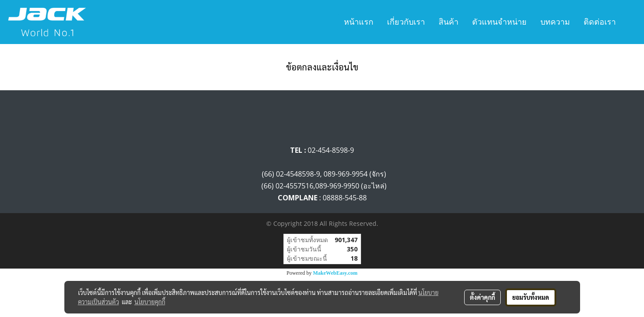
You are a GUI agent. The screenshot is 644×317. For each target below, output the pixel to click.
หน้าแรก (359, 22)
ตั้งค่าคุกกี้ (482, 297)
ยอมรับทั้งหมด (531, 297)
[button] (630, 22)
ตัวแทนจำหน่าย (499, 22)
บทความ (555, 22)
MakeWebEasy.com (335, 273)
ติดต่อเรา (600, 22)
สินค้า (449, 22)
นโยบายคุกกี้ (150, 302)
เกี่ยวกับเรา (406, 22)
